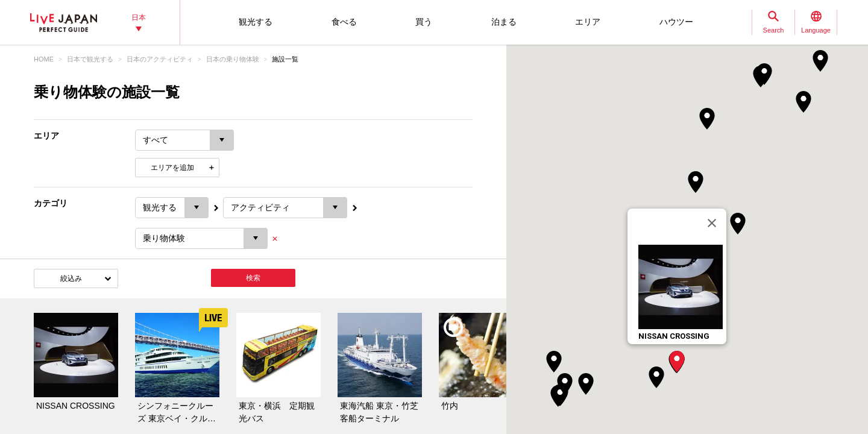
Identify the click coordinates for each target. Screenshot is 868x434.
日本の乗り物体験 (233, 59)
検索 (253, 278)
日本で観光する (90, 59)
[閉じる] (712, 223)
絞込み (71, 278)
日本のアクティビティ (160, 59)
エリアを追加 (172, 168)
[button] (677, 362)
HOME (44, 59)
